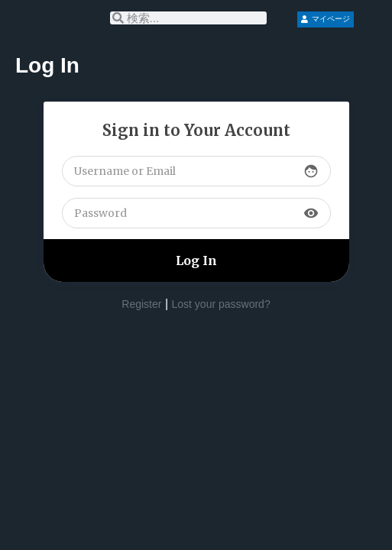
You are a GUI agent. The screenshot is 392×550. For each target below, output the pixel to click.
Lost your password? (221, 304)
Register (141, 304)
